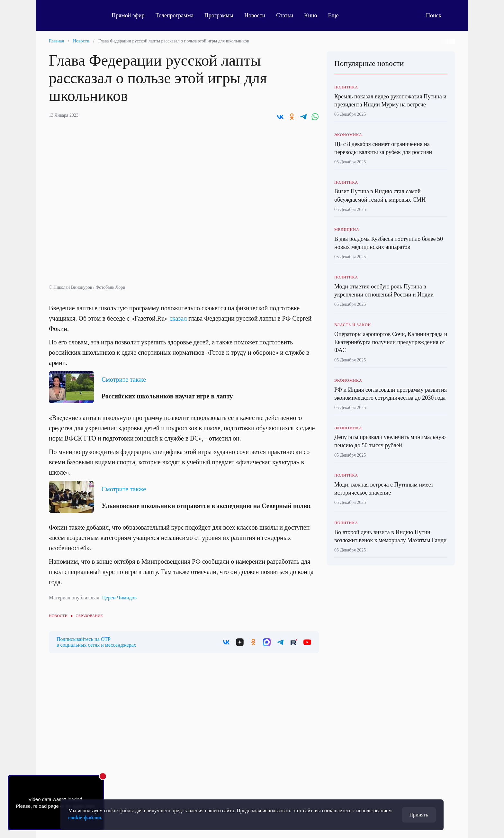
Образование (89, 616)
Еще (337, 15)
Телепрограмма (175, 15)
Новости (255, 15)
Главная (56, 41)
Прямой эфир (128, 15)
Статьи (285, 15)
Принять (419, 815)
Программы (219, 15)
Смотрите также (124, 379)
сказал (178, 318)
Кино (310, 15)
